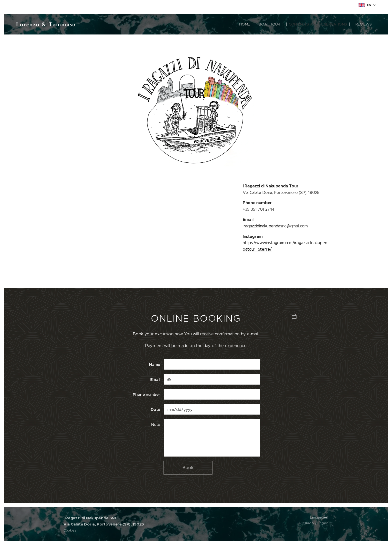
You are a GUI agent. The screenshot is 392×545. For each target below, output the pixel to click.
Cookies (70, 530)
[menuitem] (242, 24)
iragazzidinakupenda (261, 226)
